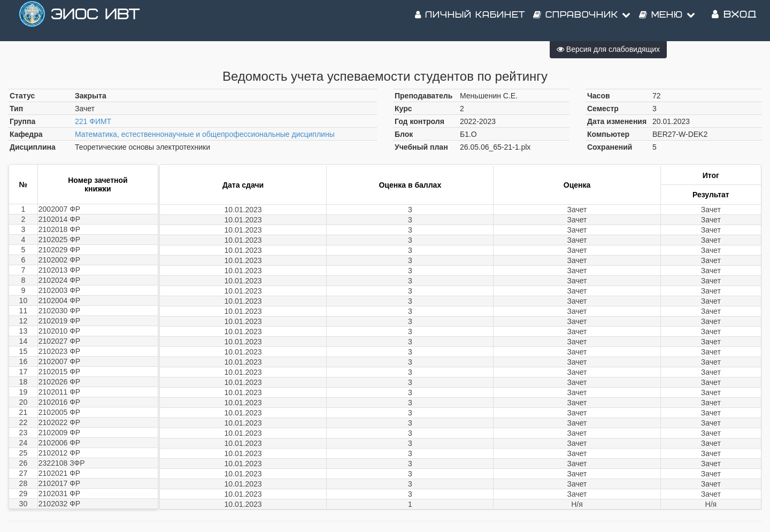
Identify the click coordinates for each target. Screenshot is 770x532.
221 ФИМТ (93, 121)
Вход (734, 21)
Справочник (582, 21)
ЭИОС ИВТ (95, 21)
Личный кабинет (470, 21)
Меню (667, 21)
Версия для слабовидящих (608, 49)
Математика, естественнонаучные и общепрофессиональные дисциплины (205, 134)
